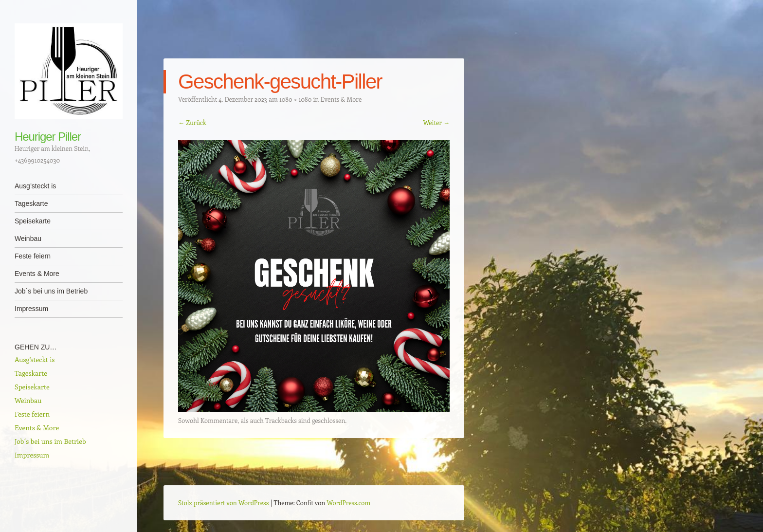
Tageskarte (31, 203)
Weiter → (436, 122)
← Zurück (192, 122)
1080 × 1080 (295, 99)
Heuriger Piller (48, 137)
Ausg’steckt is (35, 186)
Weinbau (28, 238)
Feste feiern (33, 256)
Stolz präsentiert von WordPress (223, 503)
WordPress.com (349, 503)
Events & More (37, 274)
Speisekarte (33, 221)
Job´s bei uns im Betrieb (51, 291)
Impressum (31, 309)
